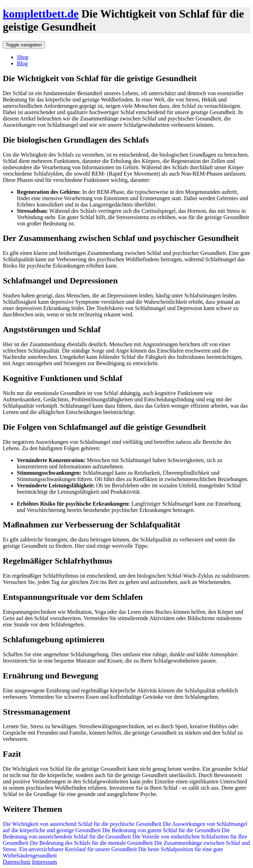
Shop (23, 57)
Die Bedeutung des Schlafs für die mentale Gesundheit (91, 843)
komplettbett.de (41, 14)
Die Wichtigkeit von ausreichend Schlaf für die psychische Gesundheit (82, 824)
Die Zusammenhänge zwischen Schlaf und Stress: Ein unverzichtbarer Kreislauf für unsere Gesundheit (126, 846)
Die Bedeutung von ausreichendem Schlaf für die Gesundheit (116, 833)
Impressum (44, 862)
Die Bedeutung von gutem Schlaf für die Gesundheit (160, 830)
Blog (22, 63)
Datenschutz (17, 862)
